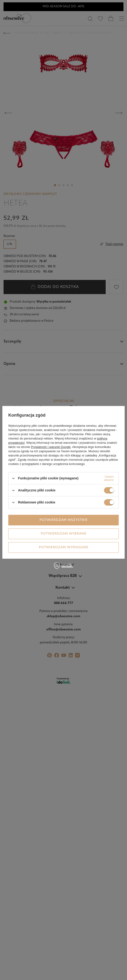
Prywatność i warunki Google (51, 447)
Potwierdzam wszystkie (64, 520)
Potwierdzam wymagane (64, 547)
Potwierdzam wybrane (64, 534)
